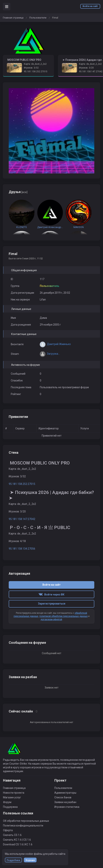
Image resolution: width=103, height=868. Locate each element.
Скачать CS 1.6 (12, 835)
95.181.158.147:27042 (91, 72)
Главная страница (13, 18)
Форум (7, 802)
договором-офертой (51, 619)
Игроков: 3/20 (17, 511)
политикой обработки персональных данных (64, 616)
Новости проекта (14, 793)
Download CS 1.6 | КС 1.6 (18, 844)
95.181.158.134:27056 (22, 549)
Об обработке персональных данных (26, 821)
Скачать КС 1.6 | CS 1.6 (17, 840)
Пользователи (38, 18)
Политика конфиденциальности (23, 826)
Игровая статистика (67, 807)
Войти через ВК (51, 595)
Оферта (8, 830)
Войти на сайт (90, 6)
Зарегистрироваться (52, 604)
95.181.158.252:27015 (36, 72)
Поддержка (10, 807)
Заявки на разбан (65, 802)
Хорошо (30, 860)
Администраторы (65, 793)
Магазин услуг (12, 797)
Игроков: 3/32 (31, 68)
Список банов (63, 797)
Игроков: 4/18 (17, 541)
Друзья (18, 192)
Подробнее (13, 860)
